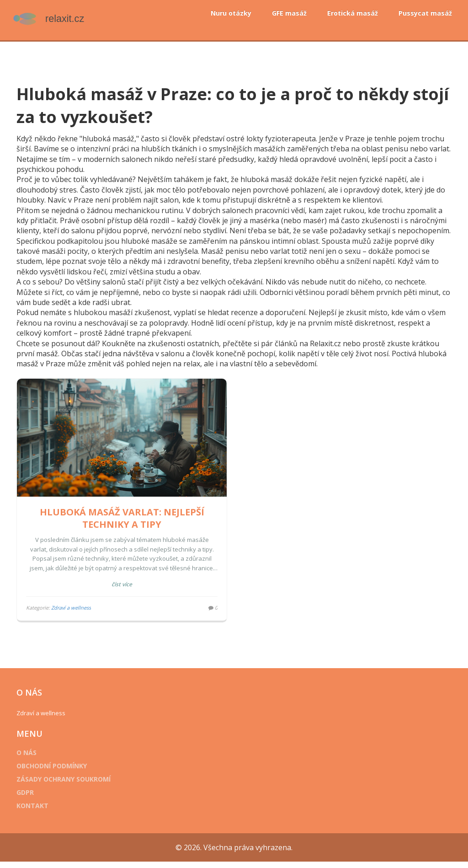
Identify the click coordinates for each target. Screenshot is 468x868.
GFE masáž (289, 13)
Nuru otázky (231, 13)
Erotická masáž (353, 13)
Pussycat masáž (425, 13)
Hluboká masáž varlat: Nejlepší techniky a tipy (125, 525)
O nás (33, 759)
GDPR (32, 799)
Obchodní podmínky (58, 772)
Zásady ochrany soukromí (70, 785)
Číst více (125, 591)
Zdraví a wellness (78, 614)
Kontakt (39, 812)
